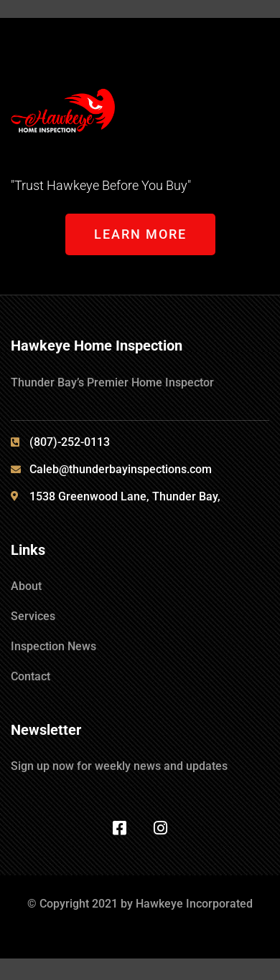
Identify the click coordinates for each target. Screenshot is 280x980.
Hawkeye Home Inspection (97, 346)
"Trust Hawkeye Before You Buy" (101, 185)
